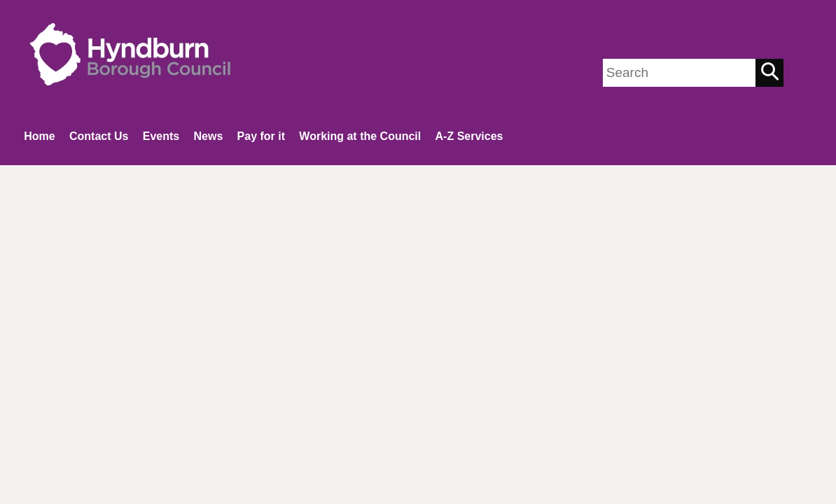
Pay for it (261, 136)
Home (39, 136)
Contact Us (99, 136)
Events (161, 136)
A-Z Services (469, 136)
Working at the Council (360, 136)
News (208, 136)
